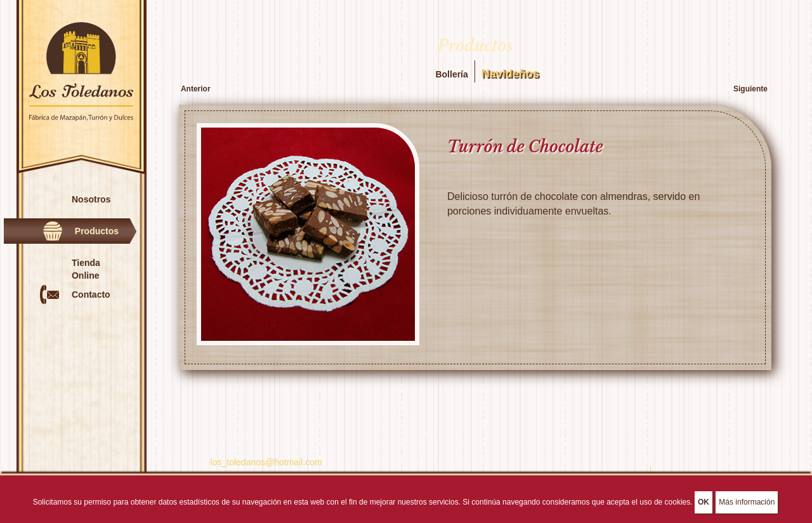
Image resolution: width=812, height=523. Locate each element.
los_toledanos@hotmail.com (266, 462)
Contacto (91, 295)
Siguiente (750, 89)
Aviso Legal (678, 473)
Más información (747, 505)
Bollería (451, 74)
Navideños (510, 74)
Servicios (416, 434)
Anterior (196, 89)
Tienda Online (86, 269)
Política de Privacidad (608, 473)
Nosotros (91, 199)
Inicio (409, 447)
